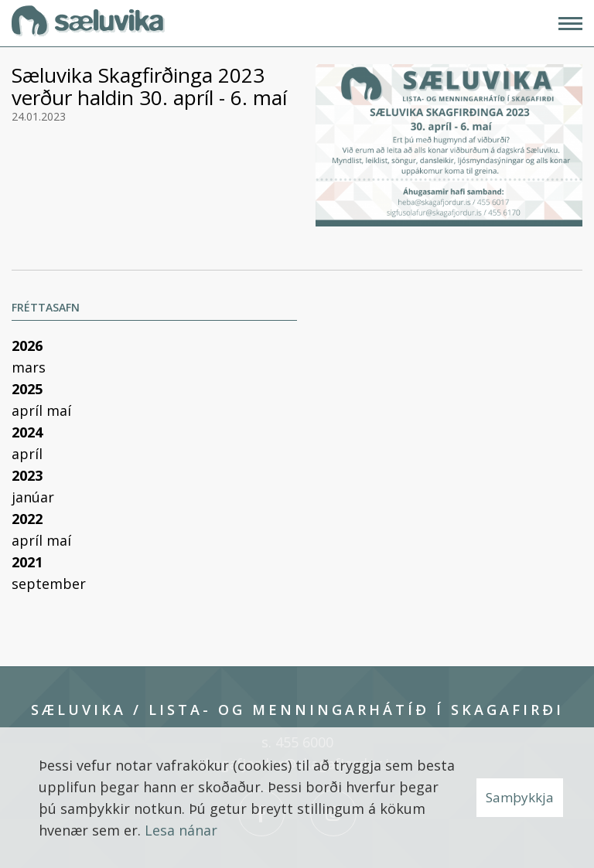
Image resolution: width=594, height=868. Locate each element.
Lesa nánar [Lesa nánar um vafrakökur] (181, 830)
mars (29, 367)
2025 (27, 389)
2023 (27, 475)
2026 (27, 345)
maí (59, 410)
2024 (27, 432)
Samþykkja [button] (520, 797)
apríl (29, 410)
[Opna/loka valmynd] (570, 24)
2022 (27, 519)
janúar (33, 497)
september (49, 584)
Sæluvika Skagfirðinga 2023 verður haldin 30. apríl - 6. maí (149, 86)
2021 (27, 562)
